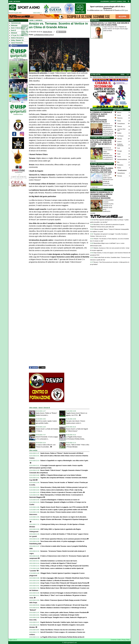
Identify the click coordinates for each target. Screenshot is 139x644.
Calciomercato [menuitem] (15, 23)
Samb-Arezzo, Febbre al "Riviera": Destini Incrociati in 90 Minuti (62, 453)
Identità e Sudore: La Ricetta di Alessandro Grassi (57, 581)
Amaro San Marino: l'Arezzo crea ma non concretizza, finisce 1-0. (62, 630)
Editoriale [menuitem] (13, 25)
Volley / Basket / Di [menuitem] (16, 40)
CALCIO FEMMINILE (98, 190)
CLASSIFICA (119, 110)
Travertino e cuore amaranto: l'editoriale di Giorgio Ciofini (60, 615)
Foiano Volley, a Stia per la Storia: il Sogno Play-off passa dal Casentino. (65, 566)
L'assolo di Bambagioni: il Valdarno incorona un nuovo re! (60, 500)
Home (11, 20)
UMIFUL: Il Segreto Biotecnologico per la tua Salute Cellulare (61, 475)
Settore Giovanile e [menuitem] (17, 38)
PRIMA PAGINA (96, 110)
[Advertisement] (110, 57)
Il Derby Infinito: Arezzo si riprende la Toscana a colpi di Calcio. (62, 492)
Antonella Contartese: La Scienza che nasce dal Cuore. (59, 561)
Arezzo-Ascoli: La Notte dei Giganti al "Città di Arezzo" (59, 563)
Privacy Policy (126, 640)
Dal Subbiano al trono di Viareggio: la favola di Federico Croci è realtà (64, 593)
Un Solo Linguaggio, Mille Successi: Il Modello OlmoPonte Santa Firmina (65, 578)
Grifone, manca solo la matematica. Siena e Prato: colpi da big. (61, 490)
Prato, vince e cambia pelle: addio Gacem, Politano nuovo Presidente (64, 613)
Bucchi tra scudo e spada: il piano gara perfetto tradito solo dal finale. (64, 510)
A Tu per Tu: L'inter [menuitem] (17, 35)
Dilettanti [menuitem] (13, 33)
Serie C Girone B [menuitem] (16, 28)
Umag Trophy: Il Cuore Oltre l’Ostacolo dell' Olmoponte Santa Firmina (64, 583)
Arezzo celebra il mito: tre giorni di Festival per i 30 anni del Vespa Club (64, 605)
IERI (128, 75)
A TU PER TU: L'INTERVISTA (100, 138)
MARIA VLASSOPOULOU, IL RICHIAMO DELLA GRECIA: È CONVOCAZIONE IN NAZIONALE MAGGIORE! (102, 195)
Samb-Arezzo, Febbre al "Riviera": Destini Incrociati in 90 (111, 77)
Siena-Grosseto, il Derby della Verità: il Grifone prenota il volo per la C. (64, 487)
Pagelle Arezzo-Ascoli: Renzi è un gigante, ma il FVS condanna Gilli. (63, 507)
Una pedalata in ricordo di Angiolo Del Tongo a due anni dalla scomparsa (65, 586)
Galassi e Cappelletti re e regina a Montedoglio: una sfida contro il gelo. (64, 461)
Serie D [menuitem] (13, 30)
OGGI (122, 75)
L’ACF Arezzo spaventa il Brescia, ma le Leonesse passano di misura (64, 539)
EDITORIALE (95, 20)
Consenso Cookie (116, 640)
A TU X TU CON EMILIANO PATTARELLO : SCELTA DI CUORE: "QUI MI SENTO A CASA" (101, 143)
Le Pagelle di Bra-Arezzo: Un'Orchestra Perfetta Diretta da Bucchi (62, 637)
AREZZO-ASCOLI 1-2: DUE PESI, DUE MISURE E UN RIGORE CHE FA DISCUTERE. (110, 24)
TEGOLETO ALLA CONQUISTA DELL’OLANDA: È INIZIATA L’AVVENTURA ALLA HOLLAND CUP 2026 (102, 169)
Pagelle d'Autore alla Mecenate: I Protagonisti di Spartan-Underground (64, 519)
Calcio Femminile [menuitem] (16, 43)
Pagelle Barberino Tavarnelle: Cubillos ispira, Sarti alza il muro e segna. (64, 622)
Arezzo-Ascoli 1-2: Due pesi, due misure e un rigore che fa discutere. (63, 517)
